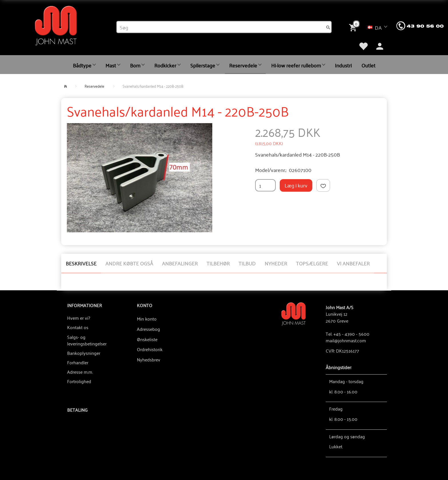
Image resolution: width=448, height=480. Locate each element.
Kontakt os (78, 327)
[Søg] (328, 27)
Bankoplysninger (84, 353)
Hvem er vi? (79, 318)
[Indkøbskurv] (354, 27)
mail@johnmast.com (346, 340)
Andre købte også (129, 263)
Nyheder (276, 263)
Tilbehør (218, 263)
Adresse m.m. (80, 372)
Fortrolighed (79, 381)
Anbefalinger (180, 263)
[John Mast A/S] (294, 313)
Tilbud (247, 263)
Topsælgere (312, 263)
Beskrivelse (81, 263)
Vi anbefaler (353, 263)
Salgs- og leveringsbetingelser (87, 340)
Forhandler (78, 362)
